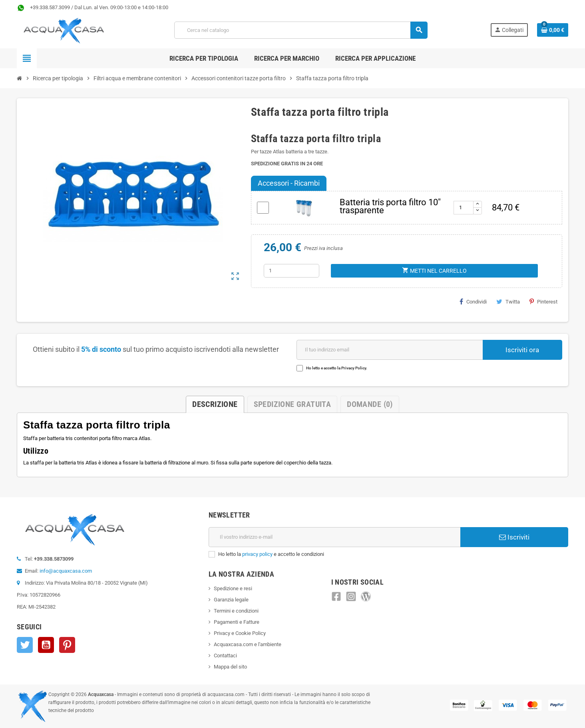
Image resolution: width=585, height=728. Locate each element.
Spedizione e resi (233, 588)
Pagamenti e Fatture (237, 622)
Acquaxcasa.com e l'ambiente (248, 644)
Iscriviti (514, 537)
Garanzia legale (231, 600)
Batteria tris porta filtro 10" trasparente (390, 206)
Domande (370, 404)
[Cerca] (301, 30)
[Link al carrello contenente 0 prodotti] (553, 30)
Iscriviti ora (522, 350)
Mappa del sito (230, 667)
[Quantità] (292, 271)
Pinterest (543, 302)
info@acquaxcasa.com (66, 571)
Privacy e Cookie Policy (240, 633)
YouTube (46, 645)
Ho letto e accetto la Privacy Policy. (337, 368)
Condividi (473, 302)
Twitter (25, 645)
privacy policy (257, 554)
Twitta (508, 302)
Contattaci (225, 656)
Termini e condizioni (236, 611)
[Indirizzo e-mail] (334, 537)
